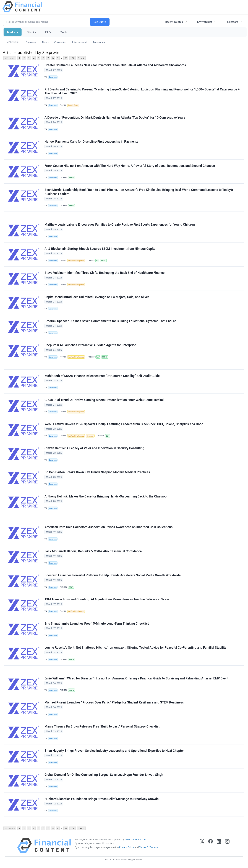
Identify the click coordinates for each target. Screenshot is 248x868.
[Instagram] (227, 845)
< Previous (10, 58)
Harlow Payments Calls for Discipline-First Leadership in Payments (91, 142)
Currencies (60, 42)
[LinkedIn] (219, 845)
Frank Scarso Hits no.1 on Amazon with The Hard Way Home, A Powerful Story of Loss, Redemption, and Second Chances (130, 166)
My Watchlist (205, 22)
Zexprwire (53, 77)
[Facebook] (211, 845)
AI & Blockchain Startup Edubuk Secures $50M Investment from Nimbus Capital (100, 249)
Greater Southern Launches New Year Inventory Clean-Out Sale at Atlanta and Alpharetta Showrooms (115, 65)
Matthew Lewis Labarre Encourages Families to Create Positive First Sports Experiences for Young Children (120, 225)
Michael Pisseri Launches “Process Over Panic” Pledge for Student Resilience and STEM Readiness (114, 702)
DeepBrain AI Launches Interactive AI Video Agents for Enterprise (90, 345)
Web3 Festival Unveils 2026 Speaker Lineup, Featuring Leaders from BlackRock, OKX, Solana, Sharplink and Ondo (124, 424)
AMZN (71, 178)
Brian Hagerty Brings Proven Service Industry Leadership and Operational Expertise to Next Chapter (114, 751)
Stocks (32, 32)
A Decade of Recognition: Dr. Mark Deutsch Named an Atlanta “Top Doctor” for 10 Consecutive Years (115, 118)
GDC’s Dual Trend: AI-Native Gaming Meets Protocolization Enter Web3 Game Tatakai (104, 400)
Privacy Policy (127, 847)
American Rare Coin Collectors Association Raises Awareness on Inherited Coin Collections (109, 527)
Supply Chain (73, 105)
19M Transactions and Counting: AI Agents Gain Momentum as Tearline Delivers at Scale (107, 599)
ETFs (48, 32)
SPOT (71, 587)
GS (97, 261)
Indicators (232, 22)
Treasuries (99, 42)
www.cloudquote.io (135, 840)
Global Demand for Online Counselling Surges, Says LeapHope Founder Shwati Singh (104, 775)
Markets (13, 32)
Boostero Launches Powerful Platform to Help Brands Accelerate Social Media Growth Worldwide (113, 575)
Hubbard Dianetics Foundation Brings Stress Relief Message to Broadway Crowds (102, 799)
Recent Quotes (174, 22)
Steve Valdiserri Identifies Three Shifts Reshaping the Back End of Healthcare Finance (105, 273)
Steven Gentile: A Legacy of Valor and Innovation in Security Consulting (94, 448)
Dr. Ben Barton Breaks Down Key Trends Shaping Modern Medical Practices (97, 472)
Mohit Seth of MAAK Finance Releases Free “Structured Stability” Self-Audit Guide (102, 376)
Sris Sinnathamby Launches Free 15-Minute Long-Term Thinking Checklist (97, 624)
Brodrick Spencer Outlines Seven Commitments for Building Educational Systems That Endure (110, 321)
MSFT (103, 261)
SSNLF (105, 357)
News (45, 42)
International (80, 42)
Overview (31, 42)
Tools (64, 32)
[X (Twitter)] (202, 845)
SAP (98, 357)
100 (73, 58)
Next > (81, 58)
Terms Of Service (149, 847)
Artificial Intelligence (76, 261)
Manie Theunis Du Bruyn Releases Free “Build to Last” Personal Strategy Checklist (102, 726)
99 (66, 58)
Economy (90, 436)
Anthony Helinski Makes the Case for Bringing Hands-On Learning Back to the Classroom (107, 496)
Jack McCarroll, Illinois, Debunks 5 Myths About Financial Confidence (93, 551)
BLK (108, 436)
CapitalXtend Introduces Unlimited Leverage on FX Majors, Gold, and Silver (97, 297)
